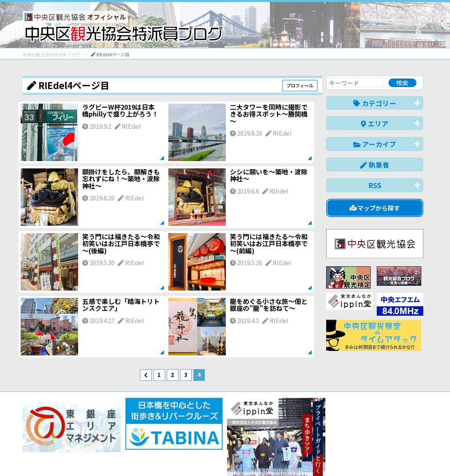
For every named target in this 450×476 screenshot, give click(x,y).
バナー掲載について (53, 441)
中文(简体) (345, 457)
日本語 (283, 457)
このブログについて (120, 441)
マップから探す (375, 208)
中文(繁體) (382, 457)
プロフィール (300, 85)
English (312, 457)
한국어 (414, 457)
